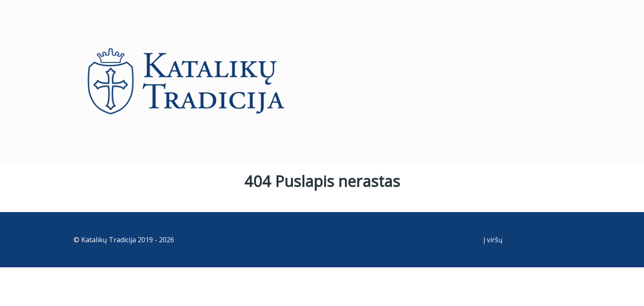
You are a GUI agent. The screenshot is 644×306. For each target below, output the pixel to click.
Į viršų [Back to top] (493, 240)
